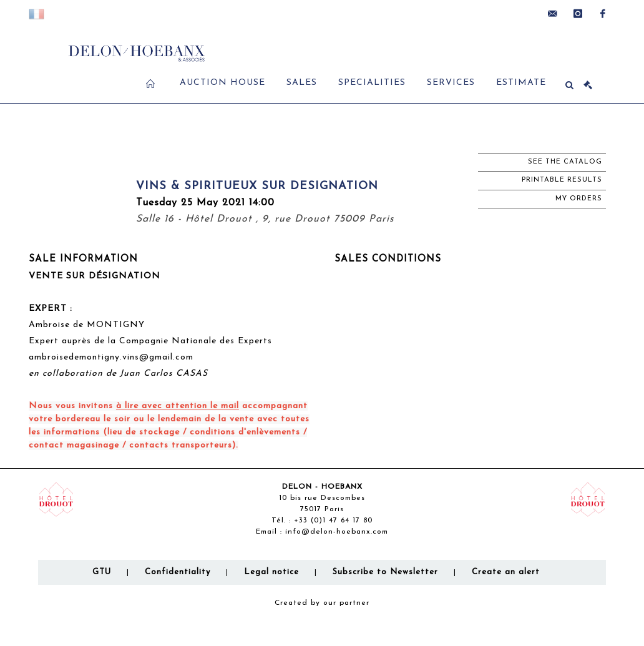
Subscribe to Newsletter (385, 572)
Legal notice (271, 572)
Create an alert (506, 572)
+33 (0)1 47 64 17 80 (333, 521)
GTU (102, 572)
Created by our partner (322, 603)
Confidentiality (178, 572)
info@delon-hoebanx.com (337, 532)
